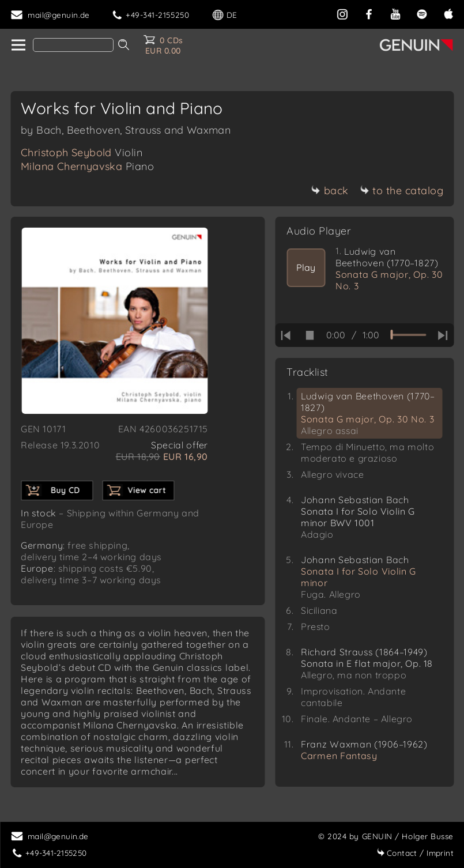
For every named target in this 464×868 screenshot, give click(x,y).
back (330, 190)
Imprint (415, 853)
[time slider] (408, 335)
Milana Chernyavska (87, 166)
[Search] (73, 45)
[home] (18, 46)
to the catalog (401, 190)
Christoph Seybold (82, 152)
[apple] (448, 13)
